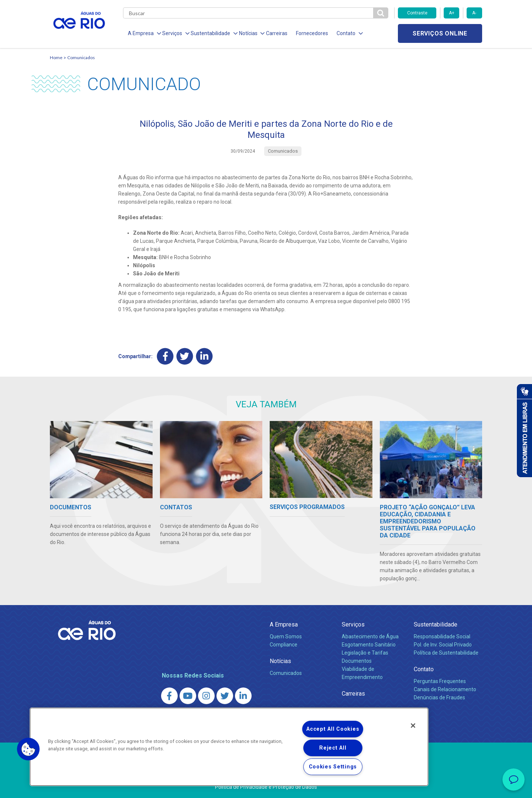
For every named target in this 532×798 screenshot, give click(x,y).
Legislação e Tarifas (365, 653)
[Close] (413, 726)
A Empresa (284, 624)
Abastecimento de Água (370, 636)
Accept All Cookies (333, 729)
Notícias (280, 661)
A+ (452, 13)
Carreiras (274, 33)
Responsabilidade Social (442, 636)
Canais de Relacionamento (445, 689)
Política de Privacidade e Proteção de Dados (266, 787)
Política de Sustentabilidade (446, 653)
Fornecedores (309, 33)
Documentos (357, 661)
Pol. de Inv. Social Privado (443, 645)
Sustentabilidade (436, 624)
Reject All (333, 748)
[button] (28, 749)
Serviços (353, 624)
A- (474, 13)
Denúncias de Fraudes (439, 697)
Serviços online (440, 33)
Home (56, 57)
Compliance (284, 645)
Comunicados (81, 57)
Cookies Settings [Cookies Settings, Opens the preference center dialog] (333, 767)
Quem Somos (286, 636)
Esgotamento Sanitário (369, 645)
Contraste (417, 13)
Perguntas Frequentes (440, 681)
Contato (424, 669)
